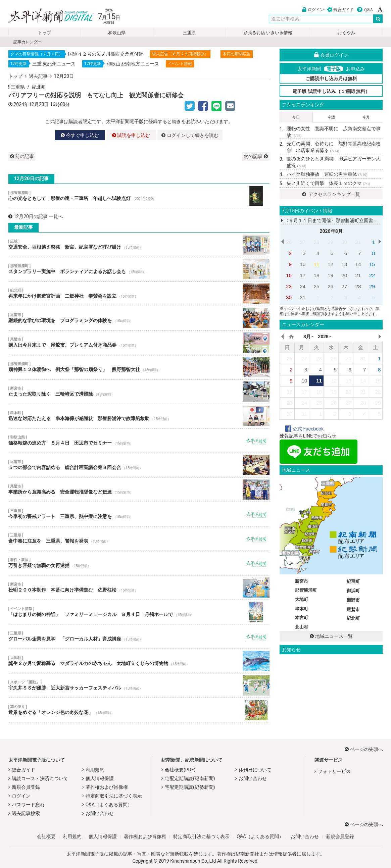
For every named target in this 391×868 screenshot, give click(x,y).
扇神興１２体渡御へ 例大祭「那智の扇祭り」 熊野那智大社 (139, 367)
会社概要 (46, 836)
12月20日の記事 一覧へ (36, 216)
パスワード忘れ (28, 805)
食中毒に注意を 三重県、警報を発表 (139, 539)
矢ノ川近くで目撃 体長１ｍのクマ (328, 183)
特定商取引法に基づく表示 (114, 796)
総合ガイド (340, 10)
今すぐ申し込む (80, 135)
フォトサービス (334, 771)
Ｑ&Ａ (365, 10)
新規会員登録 (26, 787)
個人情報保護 (100, 778)
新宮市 (302, 581)
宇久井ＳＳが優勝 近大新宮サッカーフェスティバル (139, 685)
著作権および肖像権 (107, 787)
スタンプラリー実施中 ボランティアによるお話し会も (139, 269)
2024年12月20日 (31, 104)
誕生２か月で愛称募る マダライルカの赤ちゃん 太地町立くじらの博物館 (139, 661)
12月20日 (64, 76)
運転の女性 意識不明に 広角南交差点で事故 (334, 132)
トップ (44, 33)
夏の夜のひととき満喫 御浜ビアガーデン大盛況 (334, 162)
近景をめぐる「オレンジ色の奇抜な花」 (139, 710)
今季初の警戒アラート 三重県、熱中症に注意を (139, 514)
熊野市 (353, 600)
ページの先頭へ (364, 749)
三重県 (189, 33)
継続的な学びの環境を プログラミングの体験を (139, 318)
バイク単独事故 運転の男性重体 (327, 174)
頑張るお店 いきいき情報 (268, 33)
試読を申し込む (131, 135)
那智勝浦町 (306, 590)
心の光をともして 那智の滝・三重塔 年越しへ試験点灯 (139, 196)
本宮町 (302, 618)
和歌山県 (117, 33)
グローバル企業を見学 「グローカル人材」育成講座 (139, 636)
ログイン (313, 10)
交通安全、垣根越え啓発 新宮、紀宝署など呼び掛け (139, 245)
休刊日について (255, 770)
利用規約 (95, 770)
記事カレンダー (28, 42)
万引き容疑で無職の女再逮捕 (139, 563)
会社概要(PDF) (180, 770)
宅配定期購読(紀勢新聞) (190, 787)
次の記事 (256, 156)
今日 (296, 117)
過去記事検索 (26, 813)
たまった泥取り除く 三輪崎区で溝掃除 (139, 392)
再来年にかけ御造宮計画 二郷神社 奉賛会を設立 (139, 294)
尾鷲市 (353, 609)
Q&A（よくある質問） (109, 805)
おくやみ (346, 33)
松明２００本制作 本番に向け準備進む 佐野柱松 (139, 588)
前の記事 (22, 156)
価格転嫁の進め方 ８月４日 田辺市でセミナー (139, 441)
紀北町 (39, 87)
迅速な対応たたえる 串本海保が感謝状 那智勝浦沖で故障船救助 (139, 416)
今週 (331, 117)
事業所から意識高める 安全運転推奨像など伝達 (139, 490)
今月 (366, 117)
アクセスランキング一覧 (331, 194)
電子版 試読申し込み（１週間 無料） (331, 91)
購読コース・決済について (40, 778)
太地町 (302, 599)
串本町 (302, 609)
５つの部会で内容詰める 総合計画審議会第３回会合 (139, 465)
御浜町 (353, 591)
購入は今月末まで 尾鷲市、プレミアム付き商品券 (139, 343)
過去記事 (38, 76)
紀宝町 (353, 581)
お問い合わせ (100, 813)
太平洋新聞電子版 (45, 16)
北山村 (302, 627)
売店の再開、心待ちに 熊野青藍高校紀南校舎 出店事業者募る (334, 147)
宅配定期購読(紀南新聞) (190, 778)
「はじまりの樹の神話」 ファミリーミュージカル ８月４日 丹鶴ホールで (139, 612)
